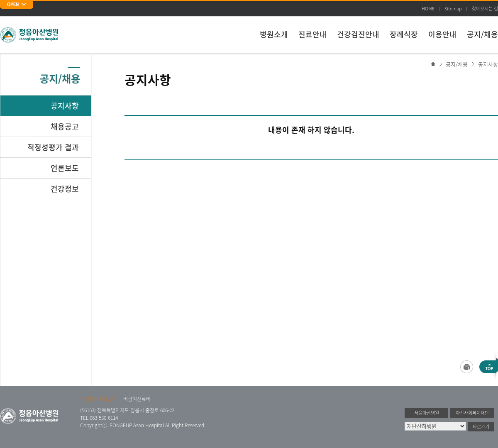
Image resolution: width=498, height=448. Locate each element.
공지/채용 (482, 34)
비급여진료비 (137, 399)
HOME (428, 9)
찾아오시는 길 (485, 9)
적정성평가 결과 (53, 147)
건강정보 (65, 189)
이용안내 (442, 34)
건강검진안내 (358, 34)
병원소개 (274, 34)
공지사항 (488, 64)
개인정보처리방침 (98, 399)
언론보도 (65, 168)
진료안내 (312, 34)
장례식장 (404, 34)
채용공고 (65, 126)
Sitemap (453, 9)
